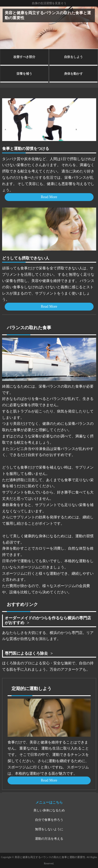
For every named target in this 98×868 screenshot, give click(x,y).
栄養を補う (24, 74)
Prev (7, 28)
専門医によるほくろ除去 (26, 653)
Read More (49, 197)
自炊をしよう (73, 57)
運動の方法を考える (49, 839)
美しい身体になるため (49, 810)
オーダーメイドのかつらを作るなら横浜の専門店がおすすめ (48, 620)
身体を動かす (73, 74)
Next (91, 28)
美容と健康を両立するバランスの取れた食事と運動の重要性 (48, 15)
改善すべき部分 (24, 57)
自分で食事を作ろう (49, 820)
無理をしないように (49, 829)
